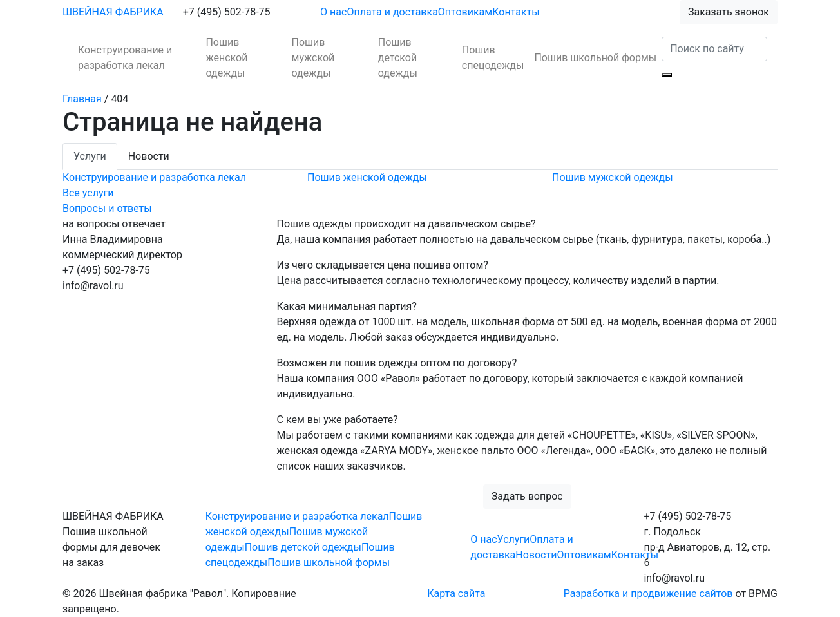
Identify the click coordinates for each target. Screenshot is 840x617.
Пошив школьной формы (595, 58)
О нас (333, 12)
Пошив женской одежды (226, 58)
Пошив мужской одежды (313, 58)
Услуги (514, 539)
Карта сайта (456, 593)
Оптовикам (465, 12)
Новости (536, 555)
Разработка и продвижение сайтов (648, 593)
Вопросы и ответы (107, 208)
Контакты (516, 12)
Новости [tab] (149, 156)
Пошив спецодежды (493, 58)
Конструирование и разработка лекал (125, 58)
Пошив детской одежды (398, 58)
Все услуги (88, 193)
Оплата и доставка (392, 12)
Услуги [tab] (90, 156)
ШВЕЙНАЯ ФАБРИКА (113, 12)
